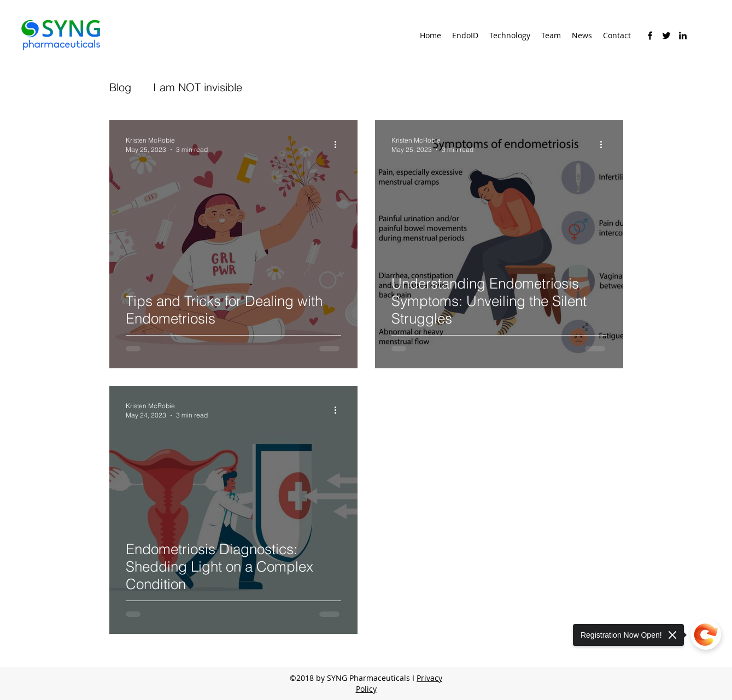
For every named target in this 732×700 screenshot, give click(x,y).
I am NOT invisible (198, 87)
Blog (120, 87)
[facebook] (650, 36)
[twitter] (666, 36)
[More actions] (339, 144)
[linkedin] (683, 36)
